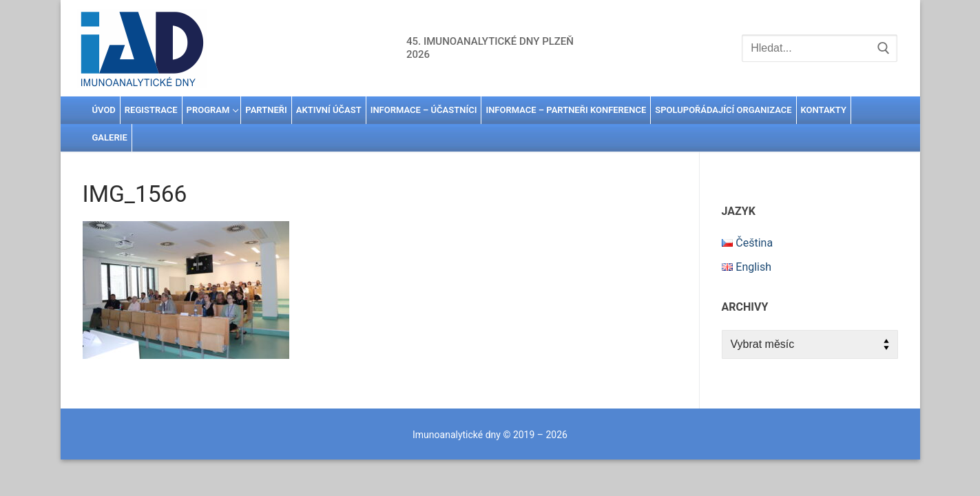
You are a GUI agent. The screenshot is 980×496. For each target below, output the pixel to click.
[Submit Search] (884, 48)
